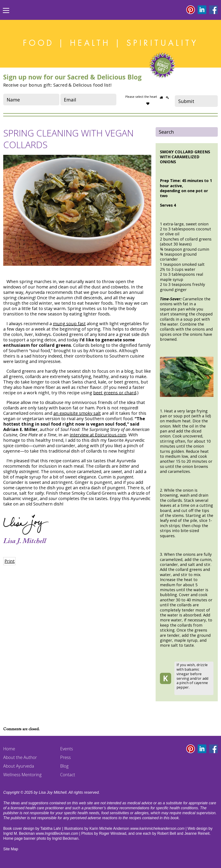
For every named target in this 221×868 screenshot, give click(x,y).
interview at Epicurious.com (98, 435)
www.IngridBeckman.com (57, 833)
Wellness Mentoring (22, 775)
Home (9, 749)
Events (67, 749)
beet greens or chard (115, 393)
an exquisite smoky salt (77, 413)
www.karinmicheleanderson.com (157, 828)
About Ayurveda (19, 766)
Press (66, 757)
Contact (68, 775)
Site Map (11, 849)
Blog (64, 766)
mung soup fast (69, 324)
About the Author (20, 757)
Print (10, 561)
